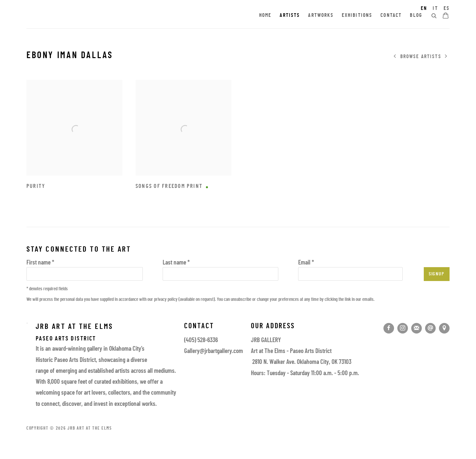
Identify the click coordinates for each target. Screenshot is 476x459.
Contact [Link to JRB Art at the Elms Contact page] (391, 16)
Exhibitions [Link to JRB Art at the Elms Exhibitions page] (357, 16)
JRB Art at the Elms (86, 16)
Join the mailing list (416, 328)
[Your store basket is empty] (446, 16)
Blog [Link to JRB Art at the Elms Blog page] (416, 16)
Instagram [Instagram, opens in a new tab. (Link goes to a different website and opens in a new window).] (403, 328)
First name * (40, 263)
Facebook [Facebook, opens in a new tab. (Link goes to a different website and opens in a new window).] (389, 328)
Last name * (176, 263)
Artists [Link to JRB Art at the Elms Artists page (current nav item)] (290, 16)
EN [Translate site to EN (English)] (424, 9)
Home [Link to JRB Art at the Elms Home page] (265, 16)
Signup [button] (437, 274)
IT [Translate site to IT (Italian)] (435, 9)
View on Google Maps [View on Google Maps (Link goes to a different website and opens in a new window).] (444, 328)
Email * (306, 263)
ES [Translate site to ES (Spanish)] (447, 9)
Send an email (430, 328)
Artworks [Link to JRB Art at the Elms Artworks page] (321, 16)
